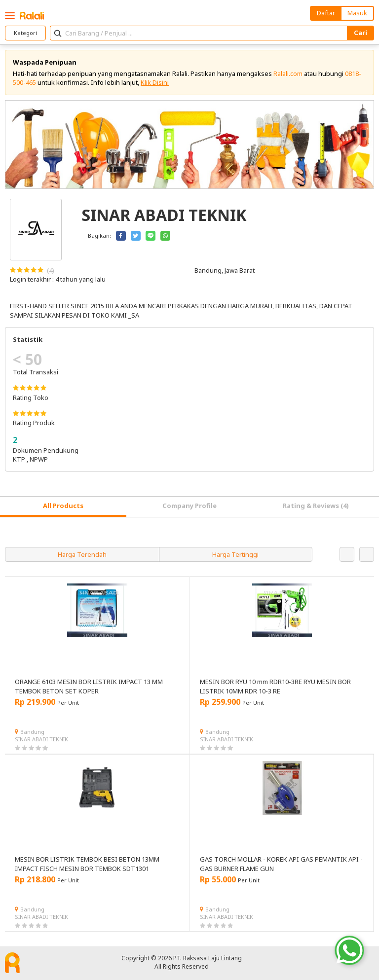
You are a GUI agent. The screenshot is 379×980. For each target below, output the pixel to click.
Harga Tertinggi (235, 554)
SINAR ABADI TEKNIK (41, 739)
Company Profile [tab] (189, 506)
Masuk (357, 13)
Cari (360, 33)
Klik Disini (155, 82)
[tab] (63, 507)
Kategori (25, 33)
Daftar (326, 13)
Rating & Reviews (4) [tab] (316, 506)
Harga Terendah (82, 554)
